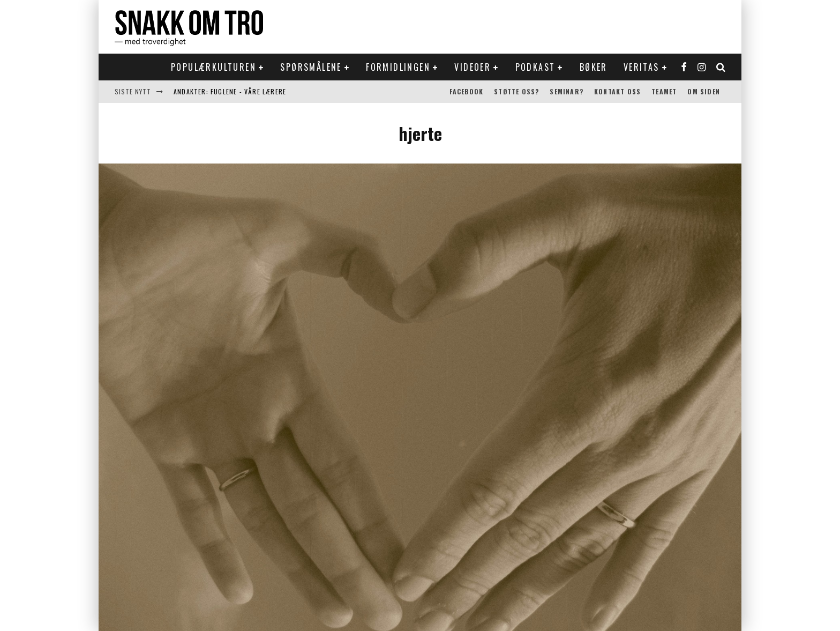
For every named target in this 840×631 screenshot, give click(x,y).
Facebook (467, 91)
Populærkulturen (213, 67)
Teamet (664, 91)
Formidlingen (398, 67)
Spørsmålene (311, 67)
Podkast (535, 67)
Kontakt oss (617, 91)
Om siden (704, 91)
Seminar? (567, 91)
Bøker (594, 67)
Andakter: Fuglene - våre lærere (230, 91)
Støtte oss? (516, 91)
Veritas (642, 67)
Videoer (472, 67)
